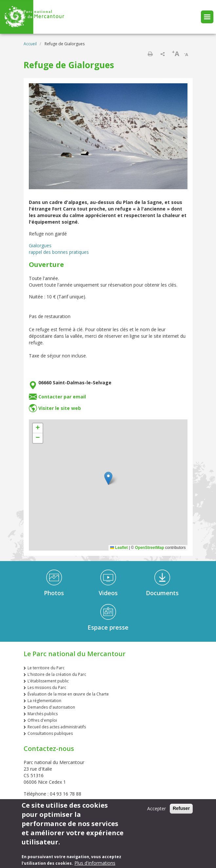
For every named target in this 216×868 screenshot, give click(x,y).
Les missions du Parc (47, 687)
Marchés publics (43, 714)
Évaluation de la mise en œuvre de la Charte (68, 694)
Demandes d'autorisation (51, 707)
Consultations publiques (50, 733)
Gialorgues (40, 245)
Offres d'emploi (42, 720)
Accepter (157, 808)
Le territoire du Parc (46, 668)
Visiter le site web (60, 408)
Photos (54, 593)
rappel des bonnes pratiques (59, 252)
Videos (108, 593)
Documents (162, 593)
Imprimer (150, 54)
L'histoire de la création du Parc (57, 674)
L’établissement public (48, 681)
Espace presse (108, 627)
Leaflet (119, 548)
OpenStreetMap (150, 548)
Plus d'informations (95, 863)
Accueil (30, 44)
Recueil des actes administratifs (57, 727)
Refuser (181, 808)
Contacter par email (62, 397)
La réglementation (44, 701)
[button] (108, 478)
